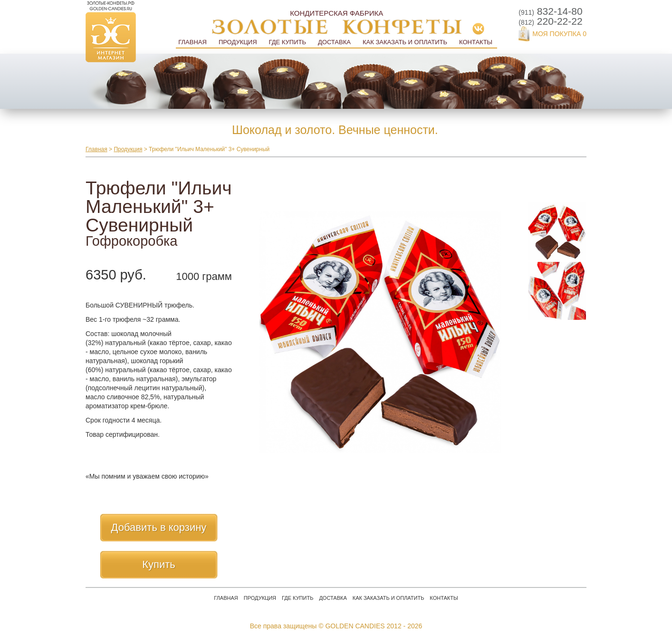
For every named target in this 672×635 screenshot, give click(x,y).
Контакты (476, 42)
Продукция (238, 42)
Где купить (288, 42)
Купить (159, 564)
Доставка (334, 42)
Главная (192, 42)
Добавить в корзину (159, 527)
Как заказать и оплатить (405, 42)
